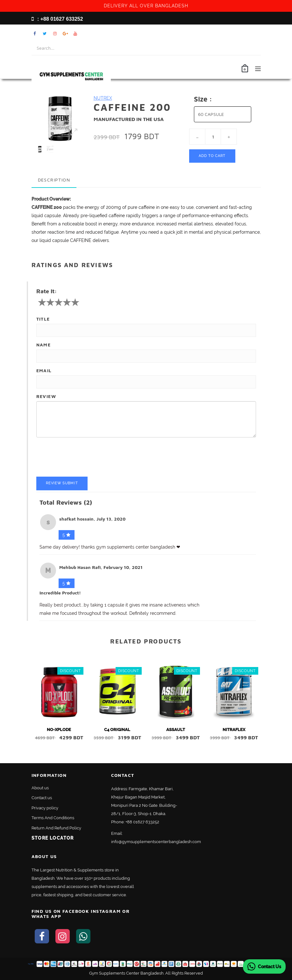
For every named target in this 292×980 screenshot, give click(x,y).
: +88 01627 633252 (57, 19)
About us (40, 788)
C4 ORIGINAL (117, 730)
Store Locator (53, 838)
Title (43, 319)
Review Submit (62, 483)
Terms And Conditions (53, 818)
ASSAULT (176, 730)
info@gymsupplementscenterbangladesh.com (156, 842)
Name (44, 345)
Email (44, 370)
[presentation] (85, 458)
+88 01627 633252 (142, 822)
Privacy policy (45, 808)
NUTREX (103, 98)
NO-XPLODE (59, 730)
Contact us (42, 798)
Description (54, 180)
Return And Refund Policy (56, 828)
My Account (239, 34)
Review (46, 396)
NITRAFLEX (234, 730)
